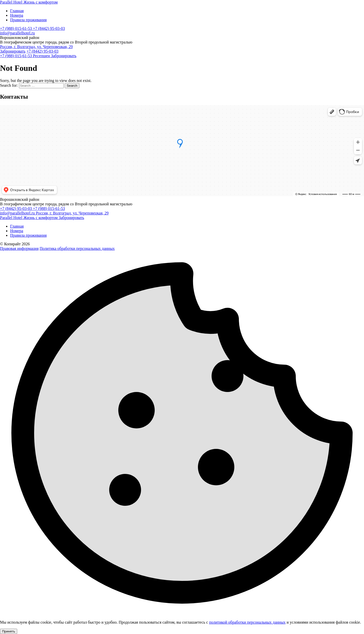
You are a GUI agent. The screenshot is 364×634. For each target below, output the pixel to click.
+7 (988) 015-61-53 (16, 28)
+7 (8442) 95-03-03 (49, 28)
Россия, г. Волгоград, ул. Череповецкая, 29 (36, 47)
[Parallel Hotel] (29, 2)
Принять (9, 631)
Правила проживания (28, 20)
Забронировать (13, 51)
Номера (17, 15)
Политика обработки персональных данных (77, 248)
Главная (17, 11)
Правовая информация (19, 248)
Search (72, 86)
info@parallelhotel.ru (17, 33)
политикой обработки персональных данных (247, 622)
